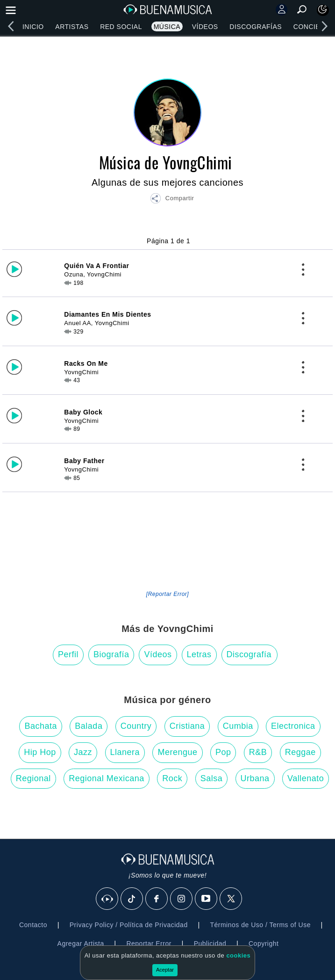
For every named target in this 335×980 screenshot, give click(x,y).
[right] (324, 26)
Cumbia (238, 726)
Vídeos (205, 27)
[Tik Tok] (132, 899)
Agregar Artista (81, 944)
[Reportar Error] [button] (167, 594)
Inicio (33, 27)
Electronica (293, 726)
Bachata (41, 726)
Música (167, 27)
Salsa (212, 778)
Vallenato (306, 778)
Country (136, 726)
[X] (231, 899)
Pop (223, 752)
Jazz (83, 752)
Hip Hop (40, 752)
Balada (89, 726)
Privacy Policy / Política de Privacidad (129, 925)
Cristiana (187, 726)
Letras (199, 654)
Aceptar (165, 970)
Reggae (300, 752)
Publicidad (210, 944)
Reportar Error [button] (149, 944)
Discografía (249, 654)
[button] (172, 200)
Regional (33, 778)
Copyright (264, 944)
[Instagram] (182, 899)
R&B (258, 752)
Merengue (177, 752)
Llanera (125, 752)
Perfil (68, 654)
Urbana (255, 778)
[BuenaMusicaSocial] (107, 899)
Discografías (256, 27)
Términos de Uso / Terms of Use (260, 925)
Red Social (121, 27)
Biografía (111, 654)
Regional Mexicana (107, 778)
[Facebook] (157, 899)
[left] (11, 26)
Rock (172, 778)
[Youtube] (207, 899)
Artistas (72, 27)
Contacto (33, 925)
